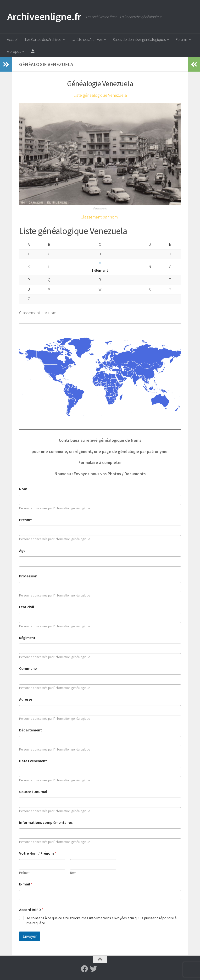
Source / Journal (33, 792)
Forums (182, 39)
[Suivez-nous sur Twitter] (94, 969)
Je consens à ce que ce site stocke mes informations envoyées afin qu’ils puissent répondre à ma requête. (101, 920)
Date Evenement (33, 761)
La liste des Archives (87, 39)
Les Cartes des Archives (43, 39)
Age (22, 551)
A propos (14, 51)
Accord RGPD (31, 910)
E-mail (26, 884)
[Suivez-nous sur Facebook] (84, 969)
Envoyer (30, 936)
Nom (23, 489)
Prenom (26, 520)
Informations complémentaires (46, 823)
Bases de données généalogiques (139, 39)
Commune (28, 668)
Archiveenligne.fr (44, 16)
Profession (28, 576)
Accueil (13, 39)
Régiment (27, 638)
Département (31, 730)
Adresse (26, 699)
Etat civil (27, 607)
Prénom (25, 873)
